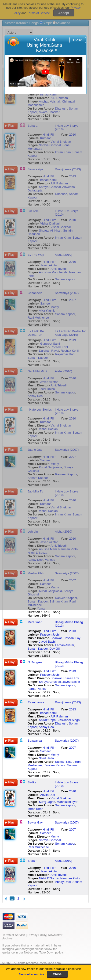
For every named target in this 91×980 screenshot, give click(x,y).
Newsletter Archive (32, 974)
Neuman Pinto (70, 878)
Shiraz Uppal (47, 720)
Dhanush (61, 723)
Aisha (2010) (64, 861)
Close (77, 40)
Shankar (56, 638)
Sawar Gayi (35, 822)
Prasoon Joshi (50, 635)
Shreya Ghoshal (50, 682)
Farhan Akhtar (64, 645)
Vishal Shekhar (61, 798)
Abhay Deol (47, 727)
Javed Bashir (48, 642)
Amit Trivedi (58, 875)
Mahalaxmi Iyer (67, 802)
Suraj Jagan (47, 802)
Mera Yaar (35, 622)
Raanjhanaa (36, 702)
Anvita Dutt (48, 795)
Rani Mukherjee (38, 847)
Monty (55, 755)
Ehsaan (69, 638)
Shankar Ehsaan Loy (65, 678)
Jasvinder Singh (69, 720)
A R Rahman (59, 716)
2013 (73, 631)
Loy (78, 638)
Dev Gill (55, 649)
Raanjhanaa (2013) (68, 702)
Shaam (32, 861)
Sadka (32, 782)
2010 (73, 791)
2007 (73, 748)
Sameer (46, 751)
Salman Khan (64, 762)
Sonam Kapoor (38, 649)
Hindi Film (49, 631)
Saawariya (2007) (67, 741)
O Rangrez (35, 662)
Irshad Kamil (49, 713)
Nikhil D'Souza (49, 878)
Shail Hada (46, 758)
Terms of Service (14, 935)
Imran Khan (35, 809)
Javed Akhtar (49, 871)
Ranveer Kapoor (55, 765)
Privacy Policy (37, 935)
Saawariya (35, 741)
